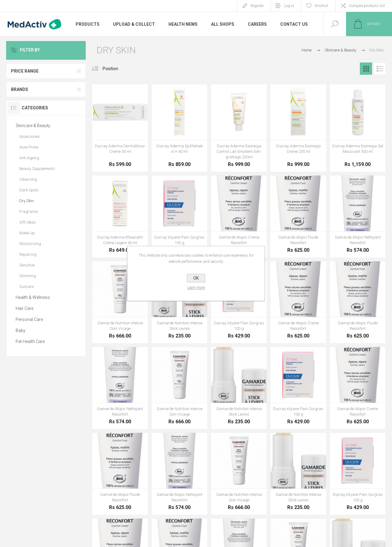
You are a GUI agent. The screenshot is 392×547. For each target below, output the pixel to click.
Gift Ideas (28, 222)
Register (257, 6)
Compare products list (367, 6)
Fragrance (28, 211)
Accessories (30, 136)
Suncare (26, 287)
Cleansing (28, 179)
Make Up (27, 233)
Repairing (28, 254)
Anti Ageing (29, 158)
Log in (289, 6)
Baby (21, 330)
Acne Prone (29, 147)
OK (196, 278)
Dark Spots (29, 190)
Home (307, 50)
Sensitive (27, 265)
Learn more (196, 288)
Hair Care (24, 308)
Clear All (71, 50)
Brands (20, 89)
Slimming (28, 276)
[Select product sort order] (115, 69)
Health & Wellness (33, 297)
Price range (25, 71)
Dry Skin (26, 201)
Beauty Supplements (37, 169)
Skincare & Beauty (33, 126)
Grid (366, 69)
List (380, 69)
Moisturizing (30, 244)
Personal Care (29, 319)
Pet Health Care (30, 341)
